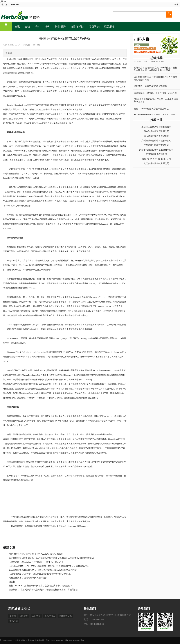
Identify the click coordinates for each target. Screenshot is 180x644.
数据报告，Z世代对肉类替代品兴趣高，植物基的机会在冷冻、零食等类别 (44, 590)
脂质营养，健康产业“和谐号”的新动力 (152, 87)
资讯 (17, 27)
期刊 (47, 27)
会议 (27, 27)
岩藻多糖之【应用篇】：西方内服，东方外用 (155, 94)
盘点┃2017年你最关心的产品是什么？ (152, 110)
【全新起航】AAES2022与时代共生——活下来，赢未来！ (36, 562)
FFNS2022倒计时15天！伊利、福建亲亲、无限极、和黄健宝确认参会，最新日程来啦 (49, 566)
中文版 (4, 5)
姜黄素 (13, 616)
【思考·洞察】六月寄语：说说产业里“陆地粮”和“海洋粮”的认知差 (40, 574)
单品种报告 (50, 616)
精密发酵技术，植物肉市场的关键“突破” (28, 578)
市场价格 (14, 621)
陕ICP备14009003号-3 (75, 640)
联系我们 (110, 27)
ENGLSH (15, 5)
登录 (176, 5)
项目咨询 (94, 27)
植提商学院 (77, 27)
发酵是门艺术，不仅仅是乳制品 (149, 62)
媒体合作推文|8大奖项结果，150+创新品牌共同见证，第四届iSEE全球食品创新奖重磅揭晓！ (52, 558)
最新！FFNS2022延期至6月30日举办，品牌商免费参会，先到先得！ (41, 586)
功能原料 (24, 616)
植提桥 (12, 582)
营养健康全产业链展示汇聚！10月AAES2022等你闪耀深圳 (36, 554)
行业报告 (60, 27)
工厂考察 (36, 616)
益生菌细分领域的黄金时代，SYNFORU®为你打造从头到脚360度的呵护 (43, 570)
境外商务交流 (65, 616)
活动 (37, 27)
